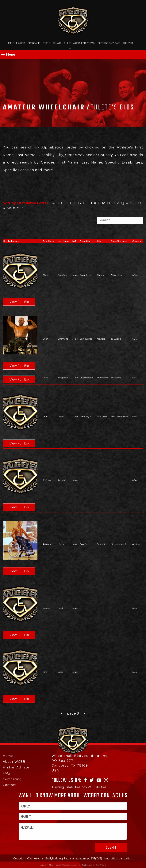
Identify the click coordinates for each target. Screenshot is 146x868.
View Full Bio (19, 302)
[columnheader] (50, 241)
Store (46, 43)
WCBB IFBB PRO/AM (84, 43)
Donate (57, 43)
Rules (68, 43)
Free (68, 48)
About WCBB (14, 762)
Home (8, 756)
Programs (34, 43)
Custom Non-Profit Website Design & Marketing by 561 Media (73, 865)
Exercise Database (109, 43)
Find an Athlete (16, 768)
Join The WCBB (16, 43)
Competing (12, 779)
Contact (128, 43)
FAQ (6, 773)
